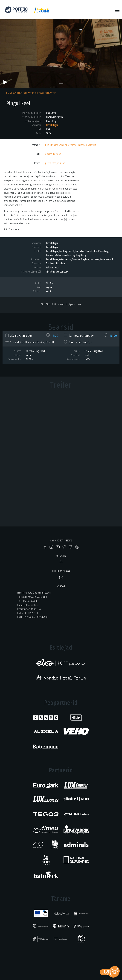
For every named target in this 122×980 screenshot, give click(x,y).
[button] (9, 53)
